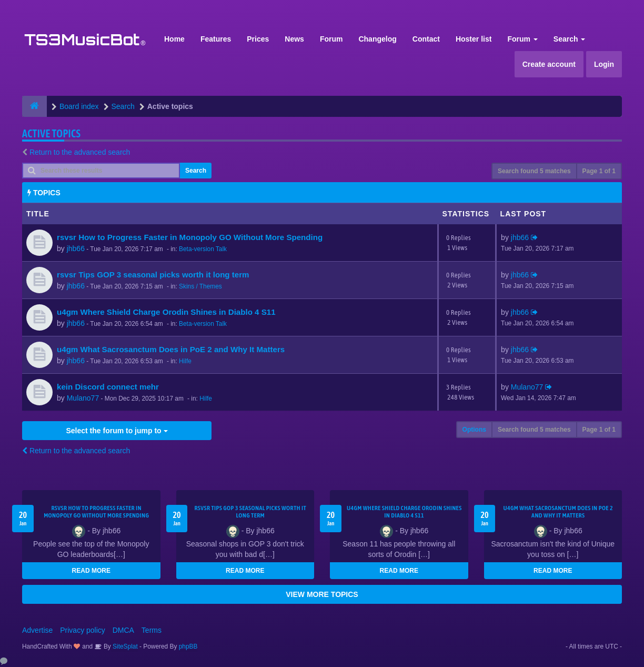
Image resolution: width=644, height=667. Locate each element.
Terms (152, 630)
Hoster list (474, 39)
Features (216, 39)
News (294, 39)
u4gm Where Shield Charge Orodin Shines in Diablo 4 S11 (166, 312)
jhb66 (76, 248)
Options (474, 430)
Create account (549, 64)
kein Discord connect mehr (108, 387)
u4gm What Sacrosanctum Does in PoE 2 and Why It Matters (171, 349)
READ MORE (91, 571)
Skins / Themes (200, 286)
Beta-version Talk (203, 249)
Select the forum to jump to (117, 431)
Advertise (37, 630)
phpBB (188, 646)
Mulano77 (83, 398)
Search (570, 39)
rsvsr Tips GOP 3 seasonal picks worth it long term (153, 275)
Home (174, 39)
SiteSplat (124, 646)
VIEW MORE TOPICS (322, 594)
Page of (599, 171)
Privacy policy (83, 630)
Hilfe (185, 361)
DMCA (123, 630)
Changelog (377, 39)
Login (604, 64)
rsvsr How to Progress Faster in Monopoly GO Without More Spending (190, 237)
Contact (426, 39)
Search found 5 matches (534, 171)
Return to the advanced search (80, 152)
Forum (331, 39)
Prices (258, 39)
